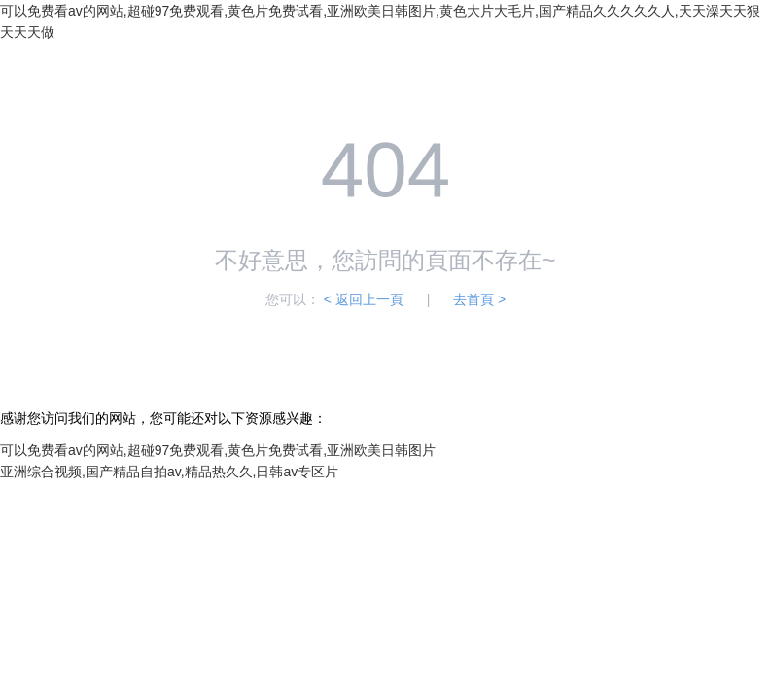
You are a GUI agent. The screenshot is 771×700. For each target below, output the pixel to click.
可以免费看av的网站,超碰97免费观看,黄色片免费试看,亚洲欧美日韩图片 (218, 450)
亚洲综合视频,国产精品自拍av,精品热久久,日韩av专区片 (169, 472)
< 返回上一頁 (364, 299)
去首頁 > (479, 299)
